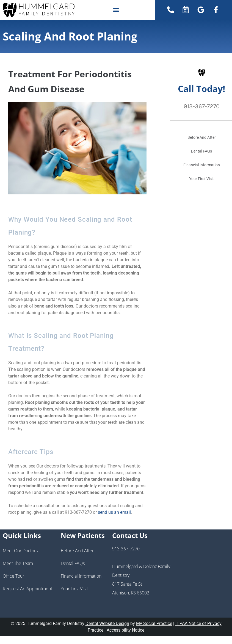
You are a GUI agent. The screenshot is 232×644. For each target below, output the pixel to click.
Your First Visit (74, 589)
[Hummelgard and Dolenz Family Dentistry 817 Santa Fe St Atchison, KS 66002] (203, 574)
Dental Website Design (107, 623)
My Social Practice (154, 623)
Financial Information (81, 576)
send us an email (114, 512)
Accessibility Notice (125, 630)
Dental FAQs (73, 563)
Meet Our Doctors (20, 551)
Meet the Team (18, 563)
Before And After (77, 551)
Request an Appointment (27, 589)
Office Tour (13, 576)
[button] (116, 10)
